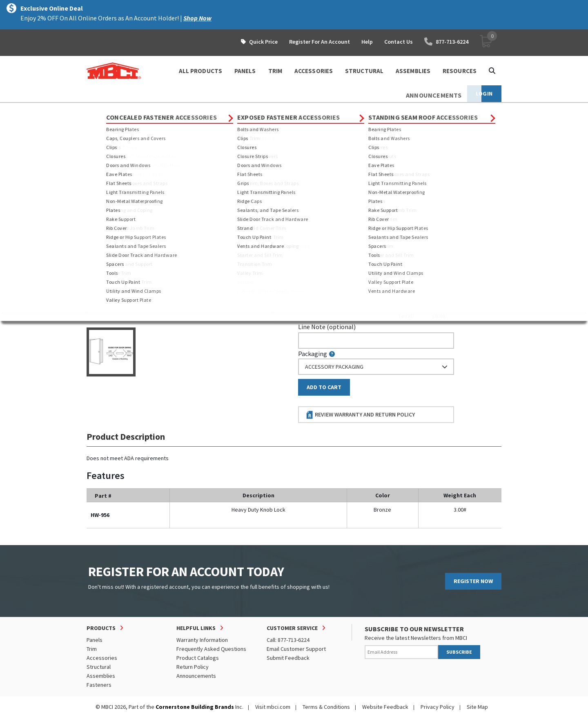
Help (367, 42)
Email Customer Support (296, 649)
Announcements (196, 676)
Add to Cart (324, 387)
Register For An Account (320, 42)
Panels (95, 640)
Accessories (160, 110)
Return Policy (193, 667)
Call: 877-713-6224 (288, 640)
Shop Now (197, 18)
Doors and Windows (300, 110)
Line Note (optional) (327, 327)
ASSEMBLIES (413, 71)
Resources (460, 71)
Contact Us (399, 42)
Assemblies (101, 676)
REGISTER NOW (473, 581)
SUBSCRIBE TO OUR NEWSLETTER (414, 629)
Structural (99, 667)
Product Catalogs (198, 658)
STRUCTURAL (364, 71)
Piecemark (317, 180)
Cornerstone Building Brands (195, 707)
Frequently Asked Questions (211, 649)
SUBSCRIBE (459, 652)
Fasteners (99, 685)
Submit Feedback (288, 658)
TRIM (275, 71)
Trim (92, 649)
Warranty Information (202, 640)
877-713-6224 (446, 42)
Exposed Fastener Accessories (226, 110)
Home (94, 110)
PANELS (245, 71)
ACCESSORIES (314, 71)
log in (345, 224)
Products (122, 110)
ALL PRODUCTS (200, 71)
